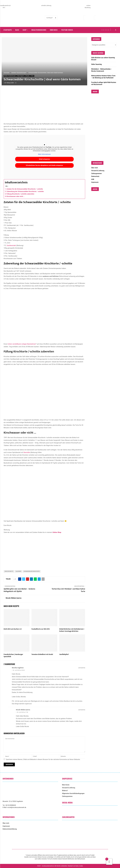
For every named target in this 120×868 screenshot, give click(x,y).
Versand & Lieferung (98, 171)
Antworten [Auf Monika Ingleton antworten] (82, 668)
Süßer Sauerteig (97, 64)
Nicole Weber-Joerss (14, 598)
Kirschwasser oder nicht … (15, 196)
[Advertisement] (44, 106)
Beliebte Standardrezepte (10, 76)
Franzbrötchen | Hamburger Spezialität (13, 655)
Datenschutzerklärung (10, 829)
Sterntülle (27, 452)
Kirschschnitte (9, 571)
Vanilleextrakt (11, 245)
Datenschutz (95, 176)
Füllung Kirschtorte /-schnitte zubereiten (20, 194)
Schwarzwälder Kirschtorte (32, 571)
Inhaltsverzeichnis (39, 30)
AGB (93, 179)
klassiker (18, 571)
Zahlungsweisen (97, 173)
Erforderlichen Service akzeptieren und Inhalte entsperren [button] (44, 165)
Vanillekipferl (64, 654)
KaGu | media (79, 866)
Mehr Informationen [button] (44, 154)
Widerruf (65, 791)
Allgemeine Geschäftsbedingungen (73, 793)
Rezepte (28, 76)
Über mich (54, 30)
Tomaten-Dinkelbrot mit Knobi (42, 654)
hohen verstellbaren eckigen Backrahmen (22, 344)
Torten (32, 76)
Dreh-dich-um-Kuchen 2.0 (13, 629)
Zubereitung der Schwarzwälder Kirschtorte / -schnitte (25, 191)
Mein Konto (66, 785)
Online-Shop (57, 532)
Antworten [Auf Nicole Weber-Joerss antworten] (82, 710)
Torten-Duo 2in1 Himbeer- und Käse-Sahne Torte (68, 590)
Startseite (8, 30)
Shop (25, 30)
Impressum (95, 182)
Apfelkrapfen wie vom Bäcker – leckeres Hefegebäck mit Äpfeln (19, 590)
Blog (17, 30)
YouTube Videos (67, 30)
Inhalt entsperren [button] (44, 159)
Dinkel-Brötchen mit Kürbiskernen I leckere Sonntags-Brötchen (72, 630)
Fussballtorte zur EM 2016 (41, 629)
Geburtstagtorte (21, 76)
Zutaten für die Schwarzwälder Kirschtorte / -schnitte (25, 189)
